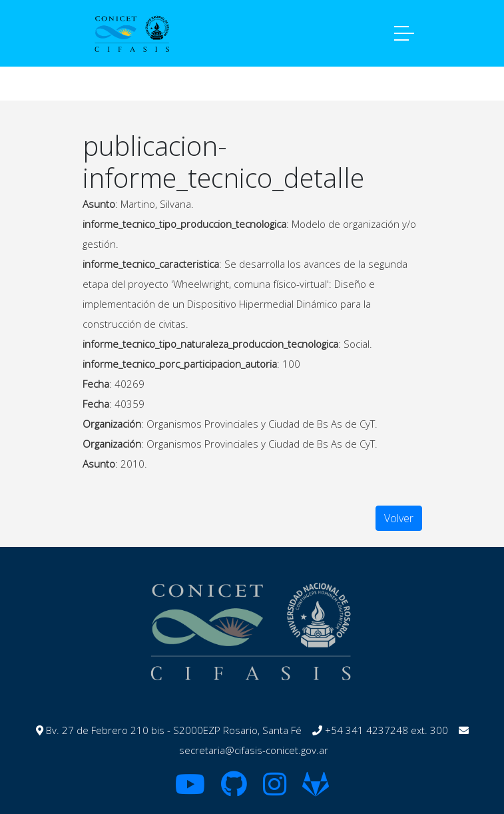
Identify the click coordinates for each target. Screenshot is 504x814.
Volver (399, 518)
